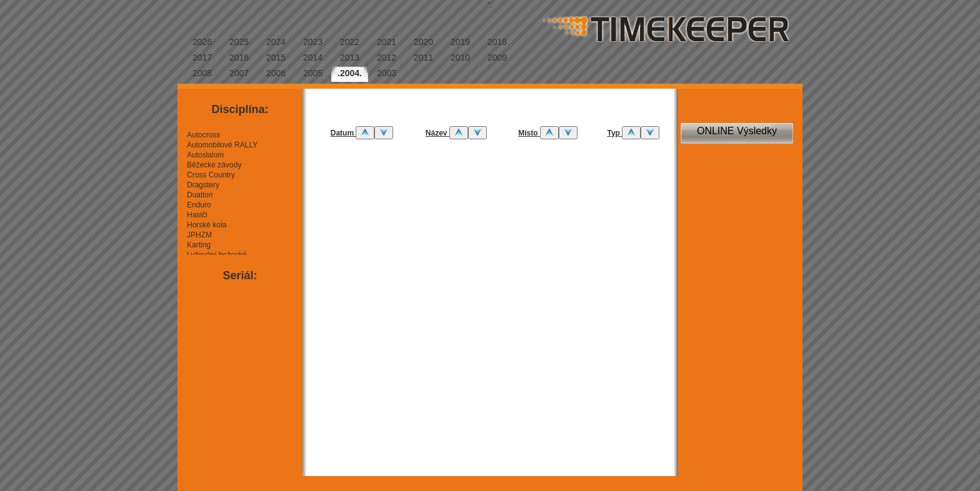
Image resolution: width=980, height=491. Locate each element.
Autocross (203, 135)
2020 (423, 42)
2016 (239, 57)
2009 (497, 57)
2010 (460, 57)
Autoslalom (205, 155)
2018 (497, 42)
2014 (313, 57)
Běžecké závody (214, 165)
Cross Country (211, 175)
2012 (387, 57)
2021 (387, 42)
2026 (202, 42)
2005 (313, 73)
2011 (423, 57)
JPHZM (199, 235)
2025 (239, 42)
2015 (276, 57)
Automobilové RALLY (222, 145)
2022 (350, 42)
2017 (202, 57)
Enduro (199, 205)
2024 (276, 42)
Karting (199, 245)
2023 (313, 42)
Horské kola (207, 225)
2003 (387, 73)
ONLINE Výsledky (737, 131)
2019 (460, 42)
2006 (276, 73)
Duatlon (200, 195)
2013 (350, 57)
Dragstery (203, 185)
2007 (239, 73)
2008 (202, 73)
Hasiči (197, 215)
